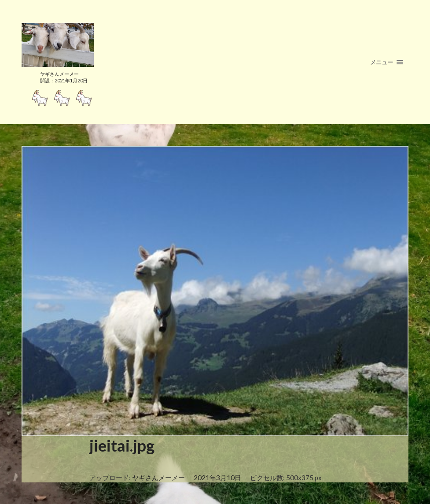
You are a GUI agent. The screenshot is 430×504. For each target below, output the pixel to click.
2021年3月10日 (217, 478)
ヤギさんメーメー (158, 478)
